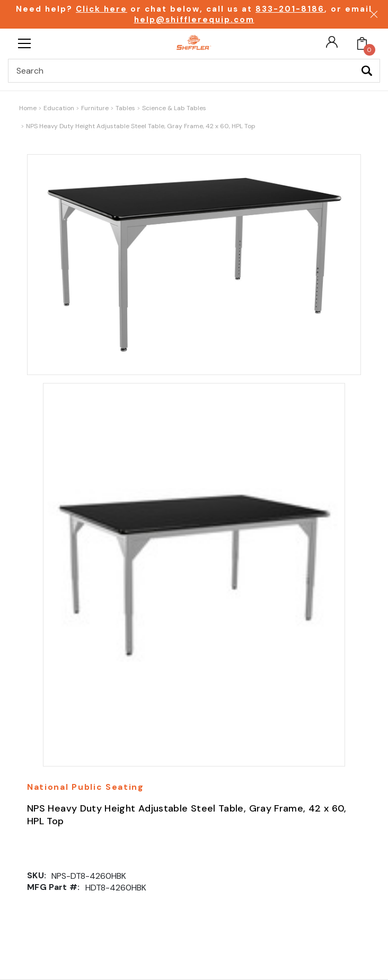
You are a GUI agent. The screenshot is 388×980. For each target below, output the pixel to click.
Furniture (95, 108)
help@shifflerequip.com (194, 20)
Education (59, 108)
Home (28, 108)
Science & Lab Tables (174, 108)
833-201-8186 (290, 9)
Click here (102, 9)
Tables (125, 108)
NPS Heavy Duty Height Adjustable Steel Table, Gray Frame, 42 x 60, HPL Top (141, 126)
